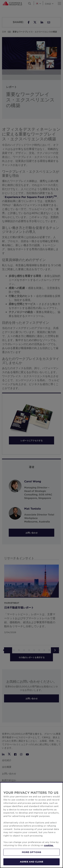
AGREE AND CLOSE (32, 862)
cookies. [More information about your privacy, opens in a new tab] (49, 845)
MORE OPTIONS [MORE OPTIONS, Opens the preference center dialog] (32, 852)
